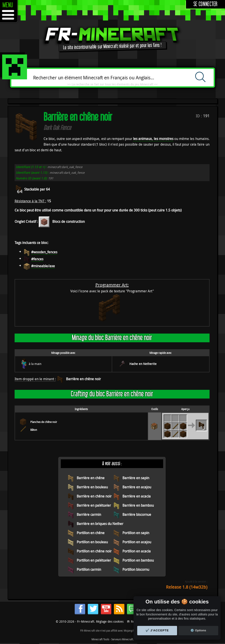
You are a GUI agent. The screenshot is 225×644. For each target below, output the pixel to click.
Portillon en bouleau (92, 542)
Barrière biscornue (137, 515)
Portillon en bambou (138, 560)
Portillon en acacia (137, 551)
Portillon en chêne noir (94, 551)
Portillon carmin (89, 569)
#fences (37, 259)
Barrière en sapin (136, 478)
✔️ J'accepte (157, 630)
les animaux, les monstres (153, 139)
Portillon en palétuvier (94, 560)
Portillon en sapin (136, 533)
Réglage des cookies (110, 621)
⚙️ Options (198, 630)
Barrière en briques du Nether (100, 524)
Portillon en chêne (91, 533)
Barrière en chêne (91, 478)
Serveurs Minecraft (122, 639)
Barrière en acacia (137, 496)
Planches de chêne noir (44, 422)
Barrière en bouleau (92, 487)
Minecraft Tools (100, 639)
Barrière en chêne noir (83, 379)
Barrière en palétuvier (94, 505)
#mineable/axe (43, 266)
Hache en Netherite (143, 364)
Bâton (34, 430)
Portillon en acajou (137, 542)
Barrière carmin (89, 515)
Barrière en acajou (137, 487)
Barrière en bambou (138, 505)
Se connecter (206, 4)
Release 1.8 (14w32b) (187, 587)
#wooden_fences (44, 252)
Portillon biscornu (136, 569)
